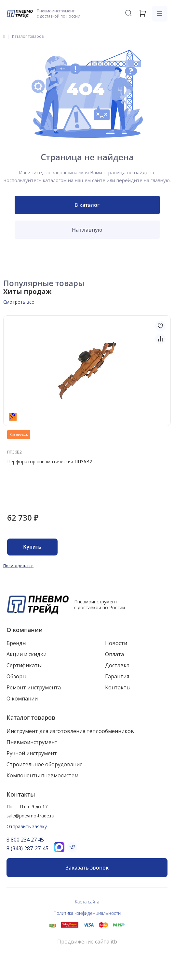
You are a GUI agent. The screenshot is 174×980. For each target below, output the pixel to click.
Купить (33, 547)
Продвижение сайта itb (87, 942)
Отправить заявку (27, 826)
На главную (87, 230)
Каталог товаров (31, 717)
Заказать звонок (87, 868)
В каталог (87, 205)
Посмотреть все (18, 566)
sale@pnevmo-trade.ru (30, 816)
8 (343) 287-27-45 (27, 848)
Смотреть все (19, 302)
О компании (25, 630)
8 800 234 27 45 (25, 840)
